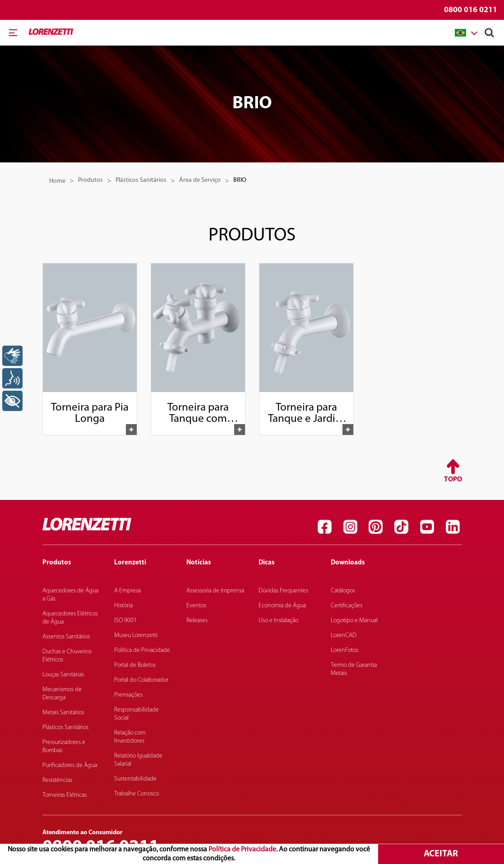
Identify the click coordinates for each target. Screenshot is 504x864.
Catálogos (343, 591)
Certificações (347, 606)
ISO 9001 (125, 621)
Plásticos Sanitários (141, 180)
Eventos (196, 606)
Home (57, 181)
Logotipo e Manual (354, 621)
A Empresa (127, 591)
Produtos (90, 180)
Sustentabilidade (135, 779)
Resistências (57, 780)
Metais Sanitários (63, 713)
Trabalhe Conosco (136, 794)
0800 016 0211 (471, 10)
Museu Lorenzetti (136, 635)
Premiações (128, 695)
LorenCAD (344, 635)
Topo (453, 480)
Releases (197, 621)
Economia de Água (282, 606)
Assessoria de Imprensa (215, 591)
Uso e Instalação (278, 621)
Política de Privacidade (242, 850)
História (123, 606)
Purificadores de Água (70, 765)
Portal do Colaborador (141, 680)
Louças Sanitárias (63, 675)
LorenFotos (344, 650)
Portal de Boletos (135, 665)
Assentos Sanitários (66, 637)
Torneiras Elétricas (65, 795)
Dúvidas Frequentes (283, 591)
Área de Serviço (200, 180)
